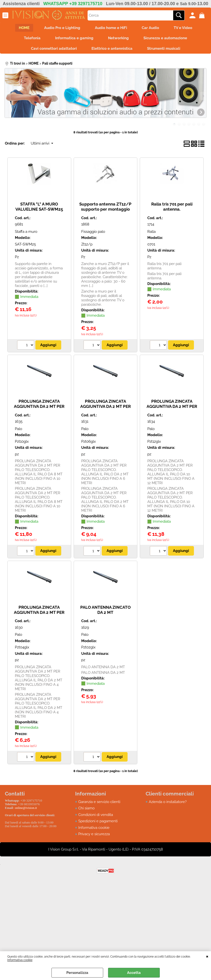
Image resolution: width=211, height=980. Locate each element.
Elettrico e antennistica (112, 49)
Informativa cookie (20, 960)
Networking (118, 38)
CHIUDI (207, 956)
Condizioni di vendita (96, 815)
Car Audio (150, 28)
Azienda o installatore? (168, 802)
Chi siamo (86, 808)
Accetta (134, 973)
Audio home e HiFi (111, 28)
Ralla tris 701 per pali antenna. (172, 207)
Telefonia (32, 38)
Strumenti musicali (164, 49)
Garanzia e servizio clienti (99, 802)
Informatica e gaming (74, 38)
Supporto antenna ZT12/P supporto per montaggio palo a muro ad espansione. (105, 209)
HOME (24, 28)
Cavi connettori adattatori (54, 49)
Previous (8, 96)
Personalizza (77, 973)
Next (203, 96)
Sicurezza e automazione (165, 38)
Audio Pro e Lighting (62, 28)
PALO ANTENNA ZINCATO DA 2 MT (105, 610)
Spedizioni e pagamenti (98, 821)
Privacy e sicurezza (94, 834)
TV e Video (183, 28)
